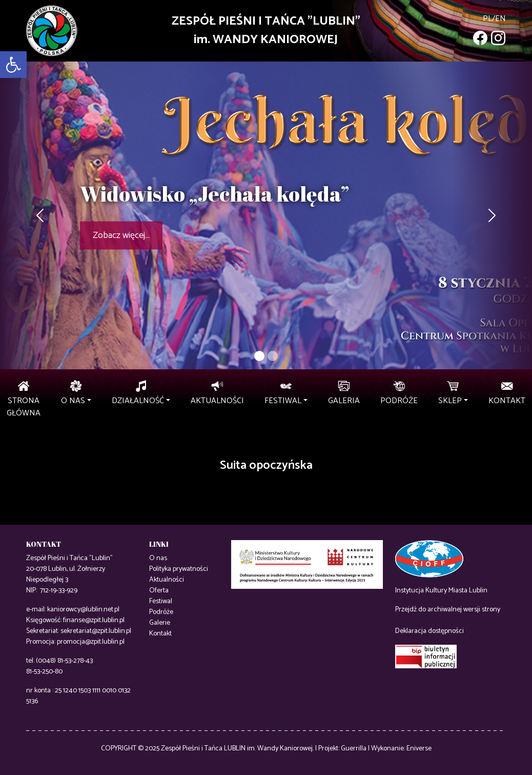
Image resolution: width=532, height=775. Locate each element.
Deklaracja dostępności (429, 631)
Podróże (161, 612)
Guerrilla (354, 749)
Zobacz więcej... (121, 235)
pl (487, 19)
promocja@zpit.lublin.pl (91, 642)
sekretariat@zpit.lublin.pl (96, 631)
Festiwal (161, 601)
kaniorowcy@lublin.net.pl (83, 610)
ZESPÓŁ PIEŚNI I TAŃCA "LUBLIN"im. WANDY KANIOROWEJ (266, 31)
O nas (158, 558)
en (500, 19)
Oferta (159, 591)
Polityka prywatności (179, 569)
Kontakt (160, 634)
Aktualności (167, 580)
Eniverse (419, 749)
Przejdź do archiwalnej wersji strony (448, 610)
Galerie (160, 623)
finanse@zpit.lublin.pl (94, 620)
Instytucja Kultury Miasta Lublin (441, 591)
